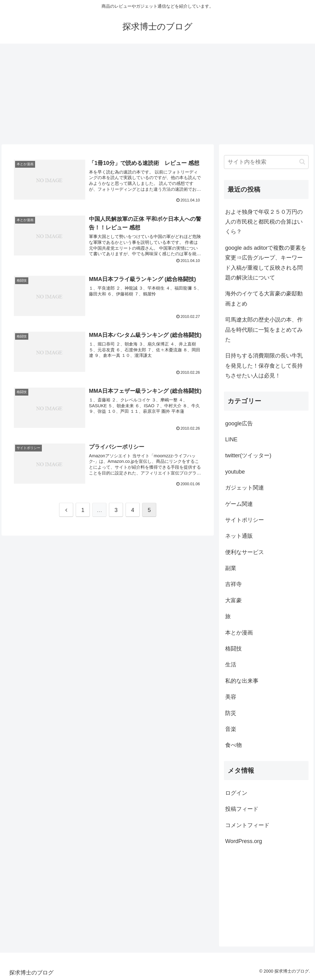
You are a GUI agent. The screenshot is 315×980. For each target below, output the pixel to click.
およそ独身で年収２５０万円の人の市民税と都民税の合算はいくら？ (264, 222)
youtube (235, 472)
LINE (231, 439)
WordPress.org (244, 841)
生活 (231, 665)
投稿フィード (242, 809)
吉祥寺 (233, 584)
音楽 (231, 729)
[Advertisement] (157, 94)
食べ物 (233, 745)
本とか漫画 (239, 633)
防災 (231, 713)
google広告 (239, 424)
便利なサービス (245, 552)
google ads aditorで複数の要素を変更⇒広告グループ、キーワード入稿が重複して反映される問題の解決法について (266, 263)
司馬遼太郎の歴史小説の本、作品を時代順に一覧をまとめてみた (264, 330)
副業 (231, 568)
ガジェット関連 (245, 488)
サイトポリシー (245, 520)
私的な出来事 (242, 681)
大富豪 (233, 600)
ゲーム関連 (239, 504)
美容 (231, 697)
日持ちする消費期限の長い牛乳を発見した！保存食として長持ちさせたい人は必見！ (264, 366)
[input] (266, 162)
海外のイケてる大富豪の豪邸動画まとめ (264, 299)
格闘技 (233, 649)
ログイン (236, 793)
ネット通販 (239, 536)
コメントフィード (247, 825)
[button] (302, 162)
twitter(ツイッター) (248, 455)
